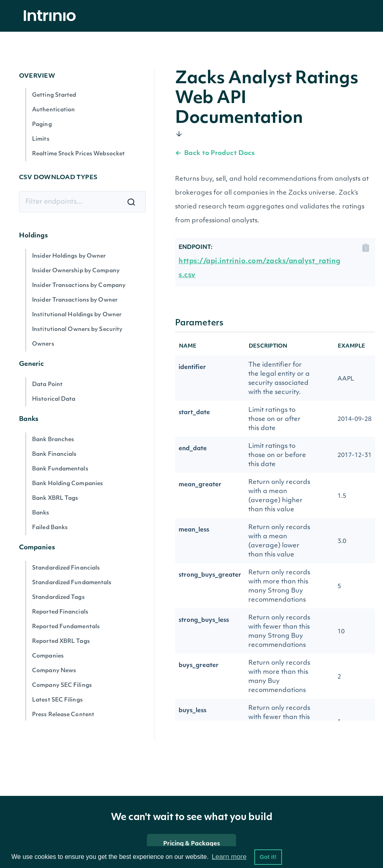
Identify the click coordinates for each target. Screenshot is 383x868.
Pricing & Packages (192, 844)
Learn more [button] (229, 857)
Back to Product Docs (215, 153)
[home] (52, 16)
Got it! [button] (268, 857)
